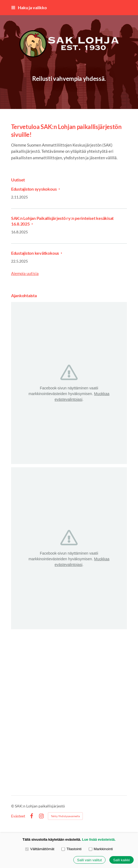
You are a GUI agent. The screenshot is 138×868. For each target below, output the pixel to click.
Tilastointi (71, 849)
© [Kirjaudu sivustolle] (13, 806)
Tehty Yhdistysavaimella (65, 816)
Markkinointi (101, 849)
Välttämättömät (40, 849)
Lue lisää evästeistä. (99, 839)
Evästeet (18, 816)
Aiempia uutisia (25, 273)
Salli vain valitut (89, 860)
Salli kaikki (121, 860)
